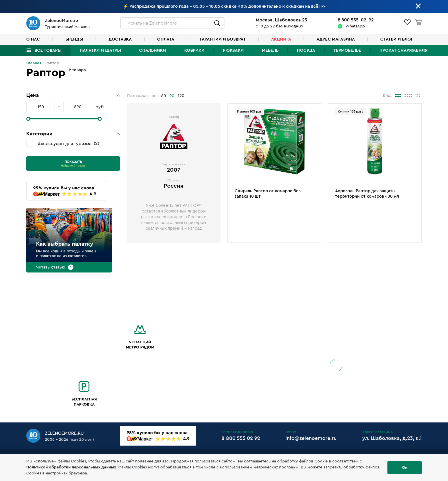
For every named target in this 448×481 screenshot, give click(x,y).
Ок (405, 468)
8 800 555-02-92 (356, 20)
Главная (34, 63)
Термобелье (347, 50)
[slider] (28, 119)
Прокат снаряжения (403, 50)
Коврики (194, 50)
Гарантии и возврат (223, 39)
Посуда (306, 50)
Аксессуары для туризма (68, 144)
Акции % (281, 39)
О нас (33, 39)
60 (164, 96)
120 (181, 96)
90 (172, 96)
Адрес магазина (336, 39)
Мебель (270, 50)
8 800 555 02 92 (241, 438)
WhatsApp (355, 26)
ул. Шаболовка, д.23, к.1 (392, 438)
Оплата (166, 39)
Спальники (153, 50)
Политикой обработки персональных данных (71, 467)
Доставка (120, 39)
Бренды (74, 39)
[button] (73, 95)
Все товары (48, 50)
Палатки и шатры (100, 50)
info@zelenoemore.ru (311, 438)
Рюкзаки (233, 50)
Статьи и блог (397, 39)
